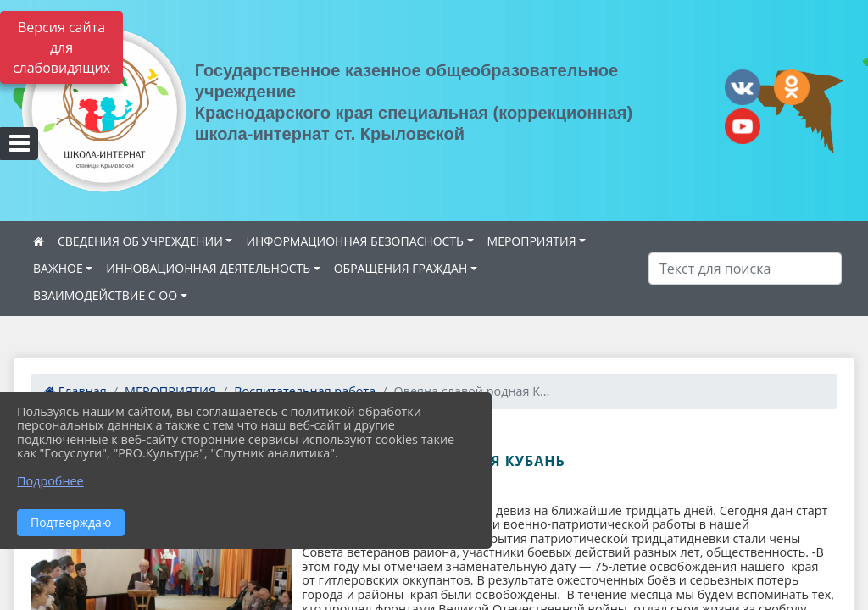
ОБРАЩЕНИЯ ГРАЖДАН (401, 268)
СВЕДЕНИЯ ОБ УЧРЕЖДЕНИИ (140, 241)
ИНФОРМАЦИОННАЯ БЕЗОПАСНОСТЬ (355, 241)
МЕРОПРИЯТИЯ (532, 241)
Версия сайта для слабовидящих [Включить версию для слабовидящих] (61, 47)
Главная (75, 391)
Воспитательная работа (305, 391)
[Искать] (745, 269)
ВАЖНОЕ (58, 268)
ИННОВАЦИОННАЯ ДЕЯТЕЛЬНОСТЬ (208, 268)
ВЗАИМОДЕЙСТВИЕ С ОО (105, 295)
